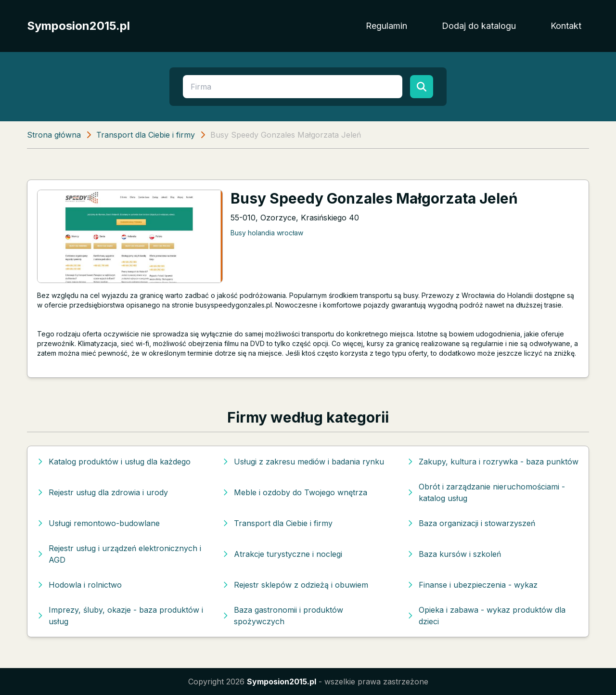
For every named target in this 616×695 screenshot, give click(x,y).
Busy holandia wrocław (267, 233)
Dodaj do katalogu (479, 26)
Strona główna (54, 135)
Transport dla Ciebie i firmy (146, 135)
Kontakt (566, 26)
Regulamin (386, 26)
